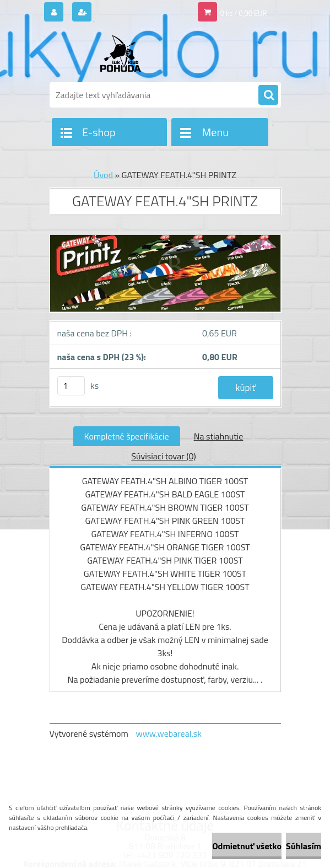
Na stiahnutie (219, 436)
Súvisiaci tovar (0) (163, 456)
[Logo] (125, 53)
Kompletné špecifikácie (127, 436)
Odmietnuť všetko (247, 846)
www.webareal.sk (169, 733)
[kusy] (71, 386)
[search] (268, 95)
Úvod (103, 175)
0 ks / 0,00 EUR (244, 13)
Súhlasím (304, 846)
